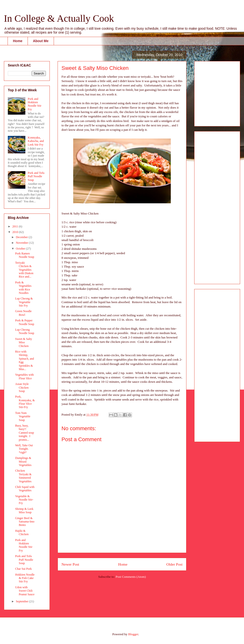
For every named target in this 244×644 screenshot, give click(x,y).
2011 (16, 226)
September (22, 601)
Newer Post (70, 564)
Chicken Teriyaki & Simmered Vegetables (23, 476)
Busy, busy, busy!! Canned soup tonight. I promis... (25, 433)
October (21, 249)
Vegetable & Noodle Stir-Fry (24, 500)
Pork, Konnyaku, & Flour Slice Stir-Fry (25, 402)
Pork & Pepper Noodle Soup (25, 322)
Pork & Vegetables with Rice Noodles (23, 288)
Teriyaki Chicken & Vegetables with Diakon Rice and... (24, 270)
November (22, 243)
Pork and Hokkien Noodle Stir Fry (35, 104)
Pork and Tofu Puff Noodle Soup (36, 176)
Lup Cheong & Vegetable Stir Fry (24, 302)
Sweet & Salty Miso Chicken (24, 342)
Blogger (133, 634)
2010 (16, 232)
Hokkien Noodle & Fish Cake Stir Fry (25, 578)
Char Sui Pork (23, 569)
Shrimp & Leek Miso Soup (24, 511)
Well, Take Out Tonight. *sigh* (24, 449)
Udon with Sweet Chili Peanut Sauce (25, 591)
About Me (41, 41)
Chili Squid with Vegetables (25, 489)
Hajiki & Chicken (22, 532)
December (22, 237)
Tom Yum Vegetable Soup (23, 416)
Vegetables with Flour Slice (24, 376)
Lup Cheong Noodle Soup (25, 331)
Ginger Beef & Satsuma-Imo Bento (25, 522)
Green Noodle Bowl (23, 313)
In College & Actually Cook (59, 18)
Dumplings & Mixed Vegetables (23, 462)
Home (18, 41)
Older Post (174, 564)
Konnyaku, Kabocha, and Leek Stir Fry (36, 141)
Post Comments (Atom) (131, 577)
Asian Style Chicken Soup (22, 387)
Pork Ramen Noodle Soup (25, 255)
